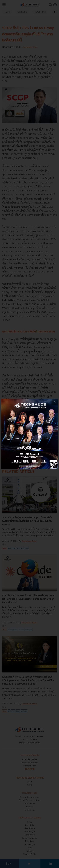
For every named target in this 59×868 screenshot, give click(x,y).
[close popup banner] (55, 402)
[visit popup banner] (29, 434)
